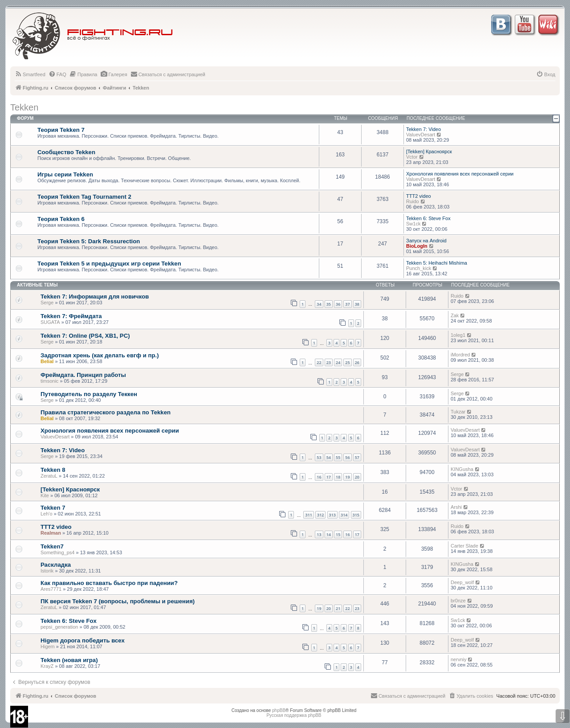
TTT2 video (419, 196)
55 (338, 457)
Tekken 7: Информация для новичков (95, 297)
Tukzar (458, 412)
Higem (48, 646)
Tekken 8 (53, 470)
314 (344, 515)
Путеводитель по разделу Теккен (89, 394)
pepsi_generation (59, 627)
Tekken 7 (53, 508)
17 (329, 477)
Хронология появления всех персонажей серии (460, 174)
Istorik (47, 571)
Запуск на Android (426, 241)
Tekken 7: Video (423, 129)
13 (319, 534)
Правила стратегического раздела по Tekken (106, 412)
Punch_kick (419, 268)
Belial (47, 361)
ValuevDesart (421, 135)
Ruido (413, 201)
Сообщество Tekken (66, 152)
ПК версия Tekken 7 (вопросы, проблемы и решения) (118, 601)
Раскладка (56, 565)
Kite (45, 495)
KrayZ (47, 666)
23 (329, 362)
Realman (51, 533)
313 (332, 515)
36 (338, 304)
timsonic (49, 381)
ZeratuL (49, 476)
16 (319, 477)
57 (357, 457)
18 (338, 477)
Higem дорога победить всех (83, 640)
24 (338, 362)
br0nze (458, 601)
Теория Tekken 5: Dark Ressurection (89, 241)
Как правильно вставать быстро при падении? (109, 583)
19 (347, 477)
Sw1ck (413, 224)
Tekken (24, 107)
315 (356, 515)
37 (347, 304)
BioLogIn (417, 246)
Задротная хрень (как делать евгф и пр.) (100, 355)
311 (308, 515)
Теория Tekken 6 (61, 219)
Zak (455, 315)
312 (320, 515)
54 (329, 457)
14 (329, 534)
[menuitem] (30, 74)
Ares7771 (51, 589)
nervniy (458, 659)
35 (329, 304)
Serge (47, 303)
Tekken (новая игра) (69, 660)
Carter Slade (464, 546)
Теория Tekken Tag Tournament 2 (84, 197)
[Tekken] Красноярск (429, 151)
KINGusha (462, 469)
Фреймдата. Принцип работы (83, 375)
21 (338, 608)
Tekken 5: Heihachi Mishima (437, 263)
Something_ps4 (57, 552)
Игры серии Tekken (65, 174)
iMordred (460, 355)
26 (357, 362)
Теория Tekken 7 (61, 130)
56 (347, 457)
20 (357, 477)
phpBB (279, 710)
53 (319, 457)
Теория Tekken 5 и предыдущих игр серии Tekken (109, 264)
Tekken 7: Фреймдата (71, 316)
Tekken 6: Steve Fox (428, 218)
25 (347, 362)
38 (357, 304)
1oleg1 (458, 335)
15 (338, 534)
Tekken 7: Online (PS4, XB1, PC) (85, 336)
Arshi (456, 507)
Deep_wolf (462, 582)
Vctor (412, 157)
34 (319, 304)
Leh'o (47, 514)
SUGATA (50, 322)
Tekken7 (52, 546)
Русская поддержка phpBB (294, 715)
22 (319, 362)
